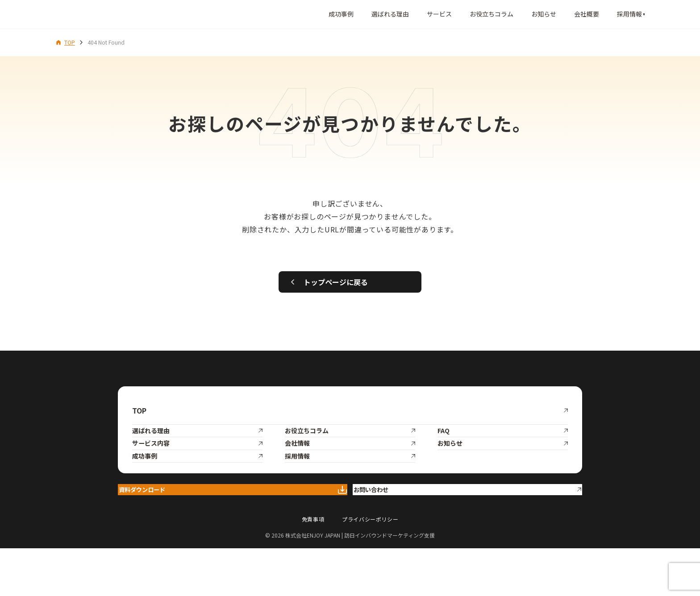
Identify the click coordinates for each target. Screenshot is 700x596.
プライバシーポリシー (370, 567)
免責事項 (313, 567)
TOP (65, 42)
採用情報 (594, 14)
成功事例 (305, 14)
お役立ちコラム (456, 14)
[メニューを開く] (634, 14)
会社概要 (551, 14)
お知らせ (508, 14)
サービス (404, 14)
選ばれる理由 (354, 14)
